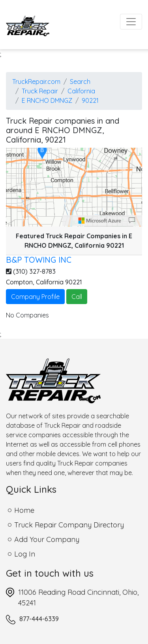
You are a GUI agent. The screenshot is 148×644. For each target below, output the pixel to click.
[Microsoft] (100, 221)
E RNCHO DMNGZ (47, 100)
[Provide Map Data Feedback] (132, 221)
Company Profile (35, 297)
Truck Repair (40, 91)
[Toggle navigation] (131, 22)
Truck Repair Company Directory (69, 525)
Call (77, 297)
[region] (74, 187)
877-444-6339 (39, 619)
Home (24, 510)
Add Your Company (47, 539)
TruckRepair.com (36, 82)
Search (80, 82)
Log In (25, 554)
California (81, 91)
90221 (90, 100)
